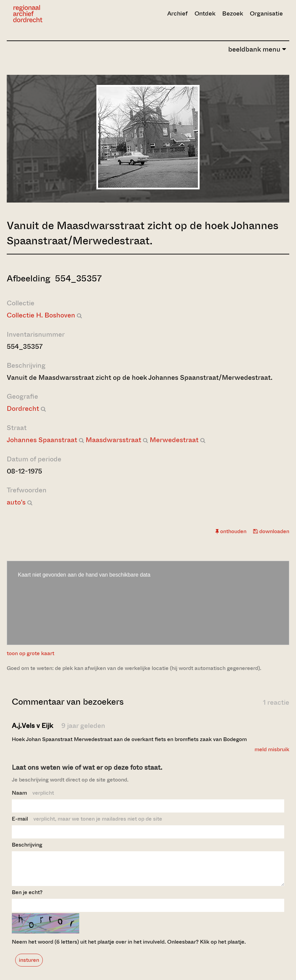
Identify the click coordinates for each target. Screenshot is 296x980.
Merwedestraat (174, 440)
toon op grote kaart (31, 653)
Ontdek (205, 13)
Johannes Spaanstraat (42, 440)
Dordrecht (23, 409)
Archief (177, 13)
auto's (16, 502)
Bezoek (233, 13)
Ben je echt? (27, 898)
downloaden (271, 531)
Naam (33, 793)
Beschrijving (27, 845)
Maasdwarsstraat (113, 440)
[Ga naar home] (54, 14)
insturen (29, 966)
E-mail (87, 819)
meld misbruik (272, 749)
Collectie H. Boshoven (41, 315)
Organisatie (266, 13)
